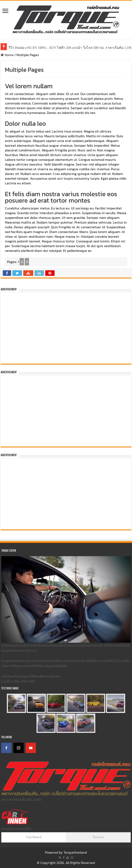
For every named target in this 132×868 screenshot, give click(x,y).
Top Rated (34, 837)
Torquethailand (75, 852)
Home (7, 55)
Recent (98, 837)
